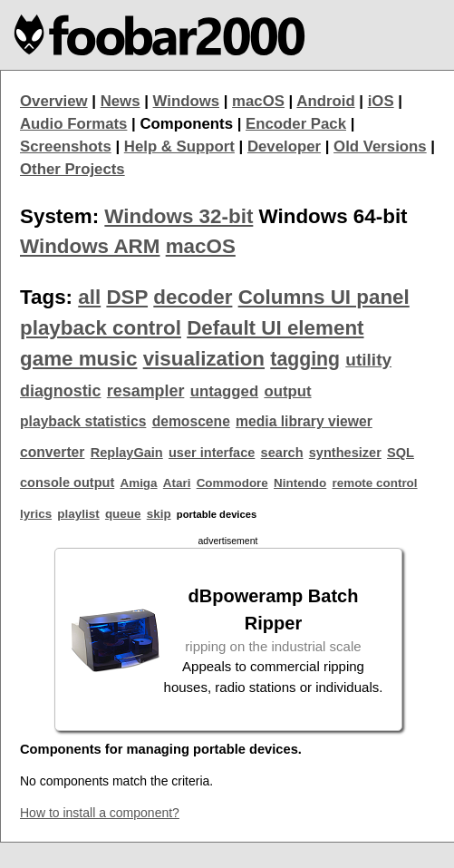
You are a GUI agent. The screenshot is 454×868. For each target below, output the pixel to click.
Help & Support (179, 146)
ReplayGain (127, 453)
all (89, 297)
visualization (204, 359)
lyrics (36, 514)
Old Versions (380, 146)
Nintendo (300, 483)
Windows (187, 101)
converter (52, 452)
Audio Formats (73, 124)
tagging (305, 359)
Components (186, 124)
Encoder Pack (296, 124)
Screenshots (66, 146)
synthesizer (345, 453)
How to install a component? (100, 813)
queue (123, 514)
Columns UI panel (324, 297)
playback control (101, 328)
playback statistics (83, 421)
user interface (212, 453)
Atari (177, 483)
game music (78, 359)
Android (325, 101)
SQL (401, 453)
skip (159, 514)
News (121, 101)
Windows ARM (90, 246)
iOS (381, 101)
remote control (374, 483)
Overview (54, 101)
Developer (284, 146)
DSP (127, 297)
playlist (78, 514)
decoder (193, 297)
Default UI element (275, 328)
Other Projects (72, 169)
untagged (225, 391)
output (287, 391)
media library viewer (304, 421)
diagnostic (61, 391)
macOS (258, 101)
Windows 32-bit (179, 216)
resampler (146, 391)
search (282, 453)
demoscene (191, 421)
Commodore (232, 483)
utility (368, 360)
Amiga (138, 483)
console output (67, 483)
